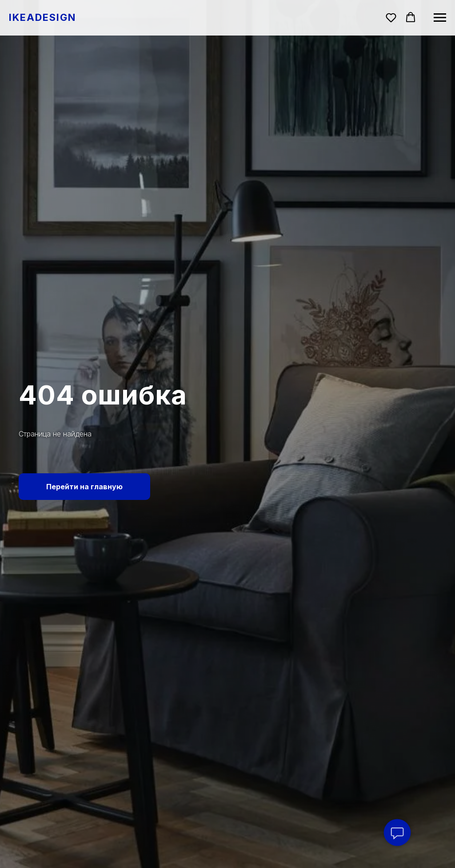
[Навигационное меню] (440, 18)
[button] (391, 17)
